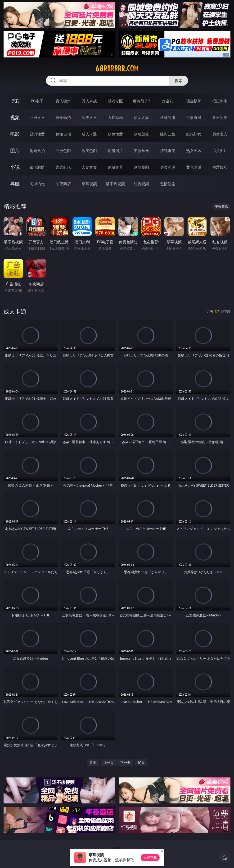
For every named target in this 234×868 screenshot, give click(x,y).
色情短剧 (168, 184)
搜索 (179, 81)
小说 (15, 167)
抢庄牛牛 (220, 101)
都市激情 (37, 167)
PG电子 (37, 101)
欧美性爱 (115, 134)
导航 (15, 184)
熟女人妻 (141, 118)
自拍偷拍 (63, 118)
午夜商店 (63, 184)
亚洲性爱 (37, 134)
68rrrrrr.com (117, 69)
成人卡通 (89, 134)
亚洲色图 (63, 151)
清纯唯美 (168, 151)
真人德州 (63, 101)
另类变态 (220, 134)
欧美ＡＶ (89, 118)
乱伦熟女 (194, 134)
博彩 (15, 101)
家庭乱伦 (63, 167)
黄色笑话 (194, 167)
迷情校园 (141, 167)
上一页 (109, 762)
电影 (15, 134)
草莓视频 (89, 184)
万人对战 (89, 101)
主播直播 (194, 118)
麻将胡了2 (142, 101)
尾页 (141, 762)
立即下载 (150, 857)
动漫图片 (115, 151)
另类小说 (168, 167)
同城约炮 (37, 184)
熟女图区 (194, 151)
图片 (15, 150)
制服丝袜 (141, 134)
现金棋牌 (194, 101)
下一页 (125, 762)
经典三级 (168, 134)
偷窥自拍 (37, 151)
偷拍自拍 (63, 134)
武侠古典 (115, 167)
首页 (93, 762)
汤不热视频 (115, 184)
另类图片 (220, 151)
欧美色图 (89, 151)
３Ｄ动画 (115, 118)
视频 (15, 117)
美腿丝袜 (141, 151)
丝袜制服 (168, 118)
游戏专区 (115, 101)
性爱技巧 (220, 167)
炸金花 (168, 101)
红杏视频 (141, 184)
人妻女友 (89, 167)
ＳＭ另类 (220, 118)
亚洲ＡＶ (37, 118)
